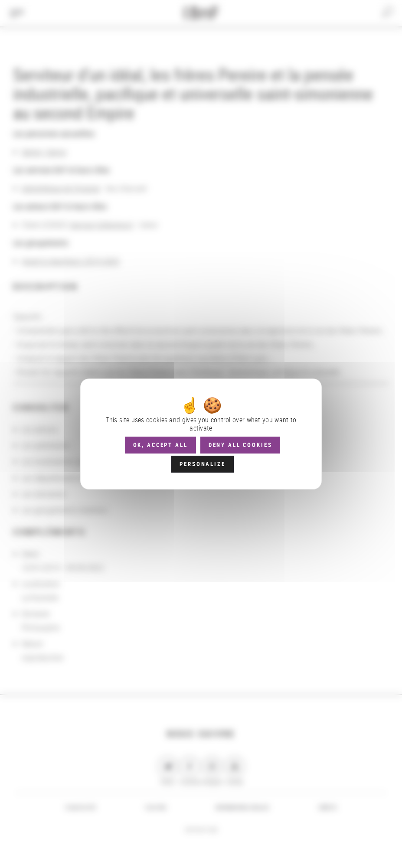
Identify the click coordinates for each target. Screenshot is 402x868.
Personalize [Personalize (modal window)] (202, 464)
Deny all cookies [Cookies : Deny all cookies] (240, 445)
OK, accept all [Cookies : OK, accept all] (160, 445)
